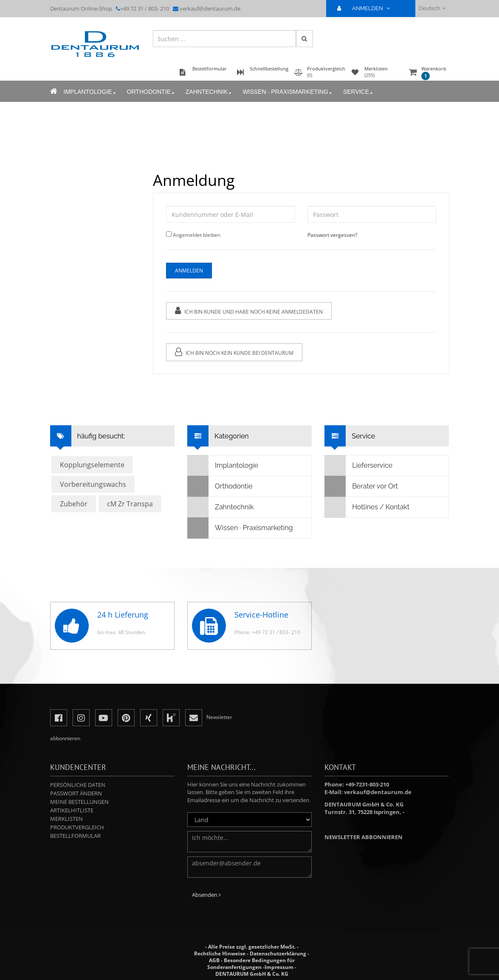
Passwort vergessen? (332, 235)
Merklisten (66, 819)
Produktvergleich (77, 827)
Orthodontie (151, 92)
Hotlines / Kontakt (367, 507)
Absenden (206, 895)
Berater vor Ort (361, 486)
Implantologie (90, 92)
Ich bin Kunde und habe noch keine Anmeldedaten (249, 311)
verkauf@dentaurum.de (210, 8)
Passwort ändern (76, 793)
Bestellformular (75, 836)
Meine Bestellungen (79, 802)
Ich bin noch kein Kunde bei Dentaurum (234, 352)
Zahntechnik (209, 92)
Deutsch (432, 8)
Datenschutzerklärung (278, 953)
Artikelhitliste (72, 810)
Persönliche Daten (78, 785)
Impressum (279, 967)
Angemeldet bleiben (197, 235)
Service (358, 92)
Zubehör (74, 504)
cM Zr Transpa (130, 504)
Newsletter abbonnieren (364, 837)
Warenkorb (434, 73)
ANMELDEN (367, 8)
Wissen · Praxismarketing (288, 92)
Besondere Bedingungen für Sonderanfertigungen (251, 964)
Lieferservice (359, 466)
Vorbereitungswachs (93, 484)
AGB (214, 960)
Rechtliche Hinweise (220, 953)
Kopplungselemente (92, 465)
